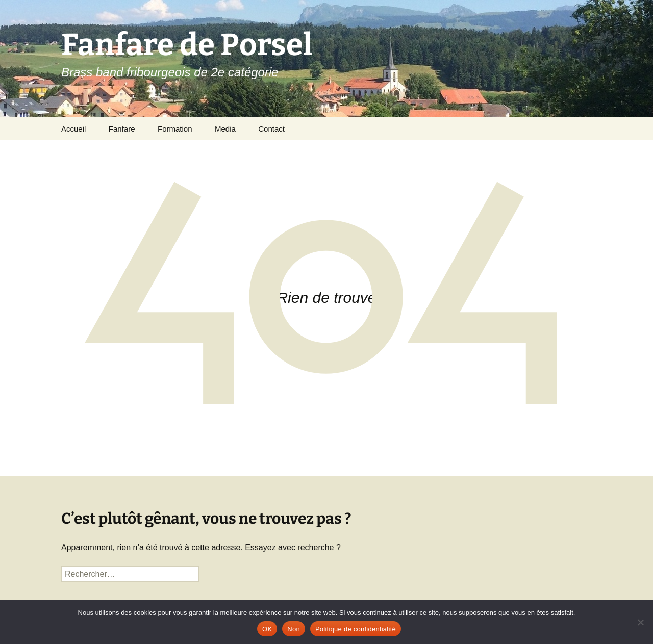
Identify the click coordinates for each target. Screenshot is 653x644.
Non (294, 629)
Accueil (73, 129)
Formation (175, 129)
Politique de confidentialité (356, 629)
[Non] (640, 622)
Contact (271, 129)
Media (225, 129)
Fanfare (122, 129)
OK (267, 629)
